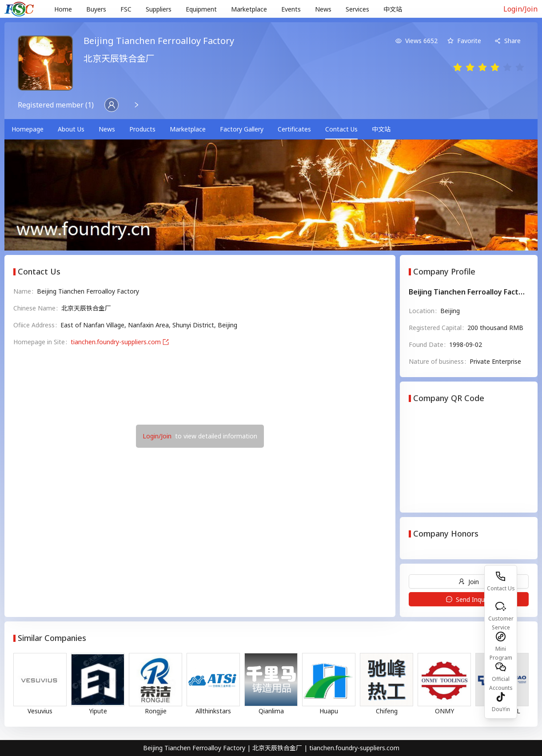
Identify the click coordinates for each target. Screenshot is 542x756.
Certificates (294, 129)
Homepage (28, 129)
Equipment (201, 9)
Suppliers (159, 9)
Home (63, 9)
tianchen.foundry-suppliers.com (120, 342)
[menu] (269, 9)
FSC (126, 9)
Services (357, 9)
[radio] (458, 68)
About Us (71, 129)
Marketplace (249, 9)
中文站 (393, 9)
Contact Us (341, 129)
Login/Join (520, 9)
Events (291, 9)
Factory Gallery (242, 129)
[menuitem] (63, 9)
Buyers (96, 9)
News (323, 9)
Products (142, 129)
